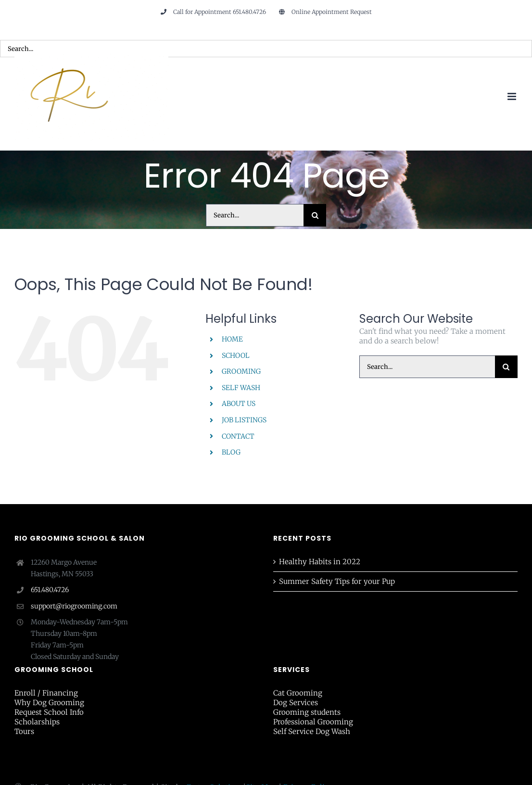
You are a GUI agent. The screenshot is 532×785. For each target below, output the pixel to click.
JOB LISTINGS (244, 420)
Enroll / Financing (46, 693)
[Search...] (255, 215)
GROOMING (241, 371)
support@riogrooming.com (74, 606)
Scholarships (37, 722)
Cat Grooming (298, 693)
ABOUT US (239, 404)
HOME (232, 339)
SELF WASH (241, 388)
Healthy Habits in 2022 (320, 562)
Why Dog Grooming (49, 703)
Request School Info (49, 712)
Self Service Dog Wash (312, 731)
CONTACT (238, 436)
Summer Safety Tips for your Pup (337, 581)
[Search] (315, 215)
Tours (24, 731)
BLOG (231, 452)
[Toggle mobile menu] (513, 96)
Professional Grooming (313, 722)
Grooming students (307, 712)
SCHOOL (236, 355)
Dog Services (296, 703)
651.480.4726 (50, 590)
